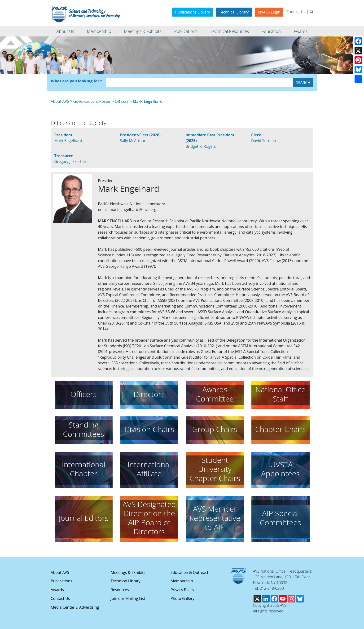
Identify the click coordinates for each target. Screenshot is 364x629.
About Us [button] (65, 31)
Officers (122, 101)
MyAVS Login (269, 12)
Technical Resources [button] (229, 31)
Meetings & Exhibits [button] (143, 31)
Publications (62, 581)
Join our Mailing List (128, 598)
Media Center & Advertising (75, 607)
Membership (182, 581)
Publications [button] (186, 31)
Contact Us (296, 12)
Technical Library (234, 12)
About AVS (60, 101)
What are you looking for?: (77, 81)
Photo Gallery (182, 598)
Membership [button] (99, 31)
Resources (120, 590)
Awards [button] (300, 31)
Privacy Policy (182, 590)
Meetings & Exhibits (128, 572)
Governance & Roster (92, 101)
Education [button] (271, 31)
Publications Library (192, 12)
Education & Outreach (190, 572)
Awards (57, 590)
